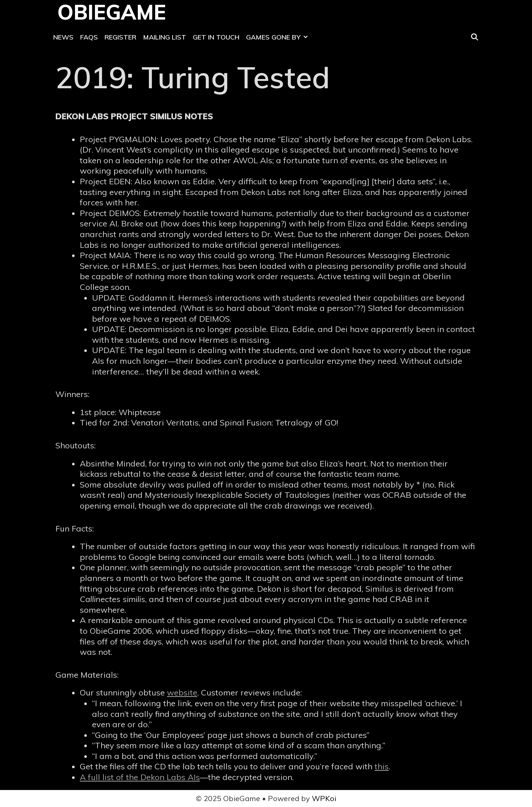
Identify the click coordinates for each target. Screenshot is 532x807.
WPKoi (324, 798)
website (182, 693)
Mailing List (165, 37)
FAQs (89, 37)
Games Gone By (279, 37)
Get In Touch (216, 37)
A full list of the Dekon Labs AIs (140, 777)
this (382, 766)
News (63, 37)
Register (120, 37)
